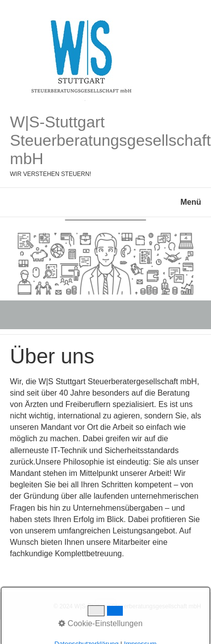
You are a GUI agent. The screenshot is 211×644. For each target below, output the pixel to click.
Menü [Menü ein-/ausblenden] (191, 202)
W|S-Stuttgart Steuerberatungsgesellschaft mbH (110, 140)
